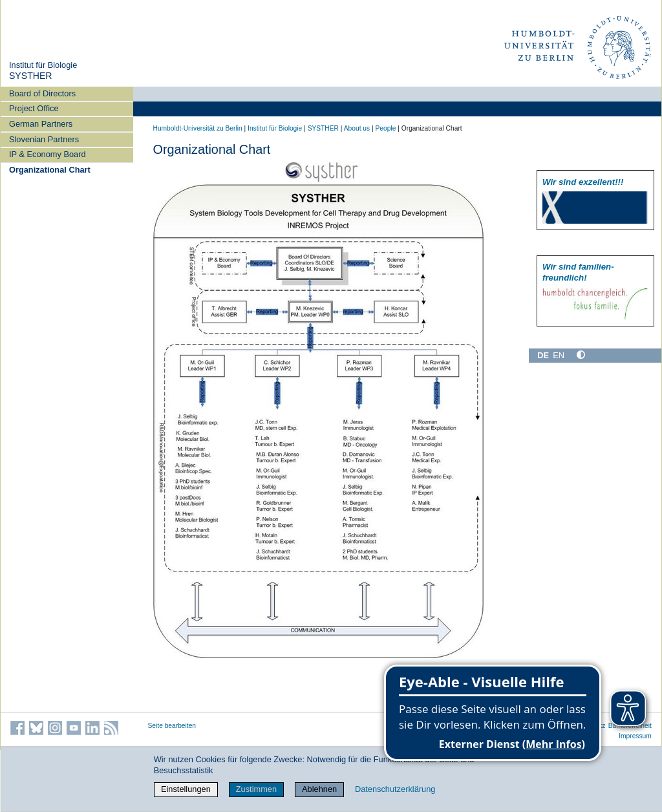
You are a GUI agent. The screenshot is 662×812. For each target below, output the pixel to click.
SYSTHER (31, 76)
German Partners (41, 124)
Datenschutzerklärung (395, 789)
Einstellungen (186, 789)
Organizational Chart (50, 170)
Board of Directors (42, 93)
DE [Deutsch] (543, 355)
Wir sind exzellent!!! (583, 182)
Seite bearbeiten (172, 726)
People (386, 128)
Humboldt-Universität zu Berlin (198, 128)
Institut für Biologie (43, 65)
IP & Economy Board (48, 154)
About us (357, 128)
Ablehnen (319, 789)
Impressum (635, 736)
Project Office (34, 108)
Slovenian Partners (44, 139)
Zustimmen (256, 789)
